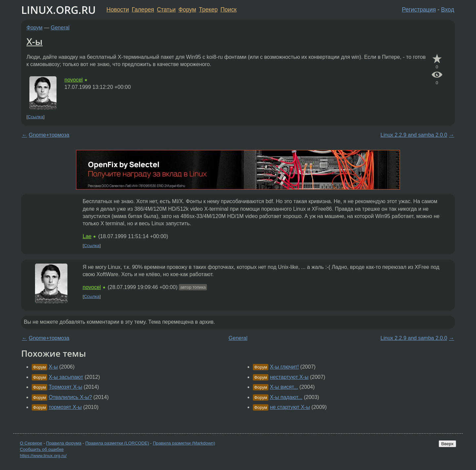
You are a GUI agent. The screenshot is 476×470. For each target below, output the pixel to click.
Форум (187, 10)
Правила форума (64, 443)
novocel (74, 80)
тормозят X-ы (65, 407)
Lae (87, 236)
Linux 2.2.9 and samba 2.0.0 (414, 135)
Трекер (208, 10)
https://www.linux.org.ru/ (43, 456)
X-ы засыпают (66, 377)
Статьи (166, 10)
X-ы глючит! (284, 367)
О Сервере (31, 443)
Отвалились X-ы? (70, 397)
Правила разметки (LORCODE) (117, 443)
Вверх (447, 444)
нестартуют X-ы (289, 377)
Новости (118, 10)
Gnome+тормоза (49, 135)
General (60, 28)
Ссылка (36, 117)
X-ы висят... (284, 387)
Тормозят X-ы (65, 387)
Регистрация (419, 10)
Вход (448, 10)
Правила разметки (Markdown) (184, 443)
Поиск (229, 10)
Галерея (143, 10)
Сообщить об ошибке (42, 449)
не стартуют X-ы (290, 407)
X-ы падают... (286, 397)
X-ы (35, 41)
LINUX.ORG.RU (59, 10)
